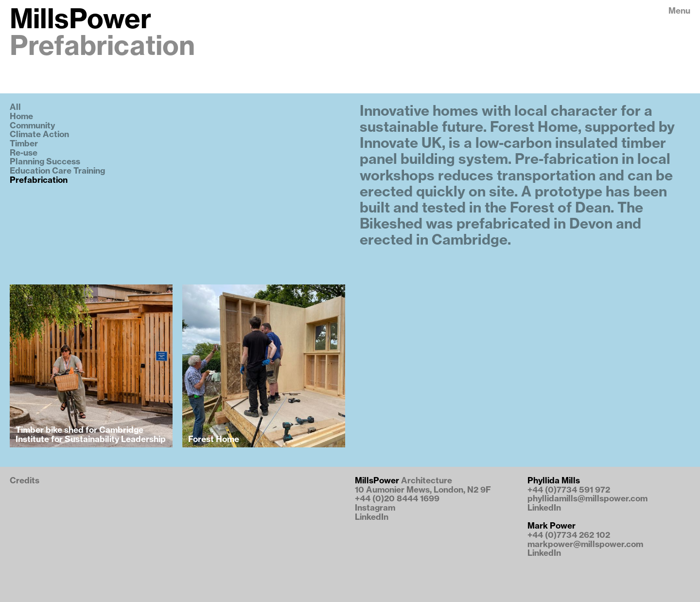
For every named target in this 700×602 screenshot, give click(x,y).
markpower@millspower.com (585, 544)
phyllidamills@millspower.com (587, 499)
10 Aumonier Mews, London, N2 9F (423, 490)
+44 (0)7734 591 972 (569, 490)
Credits (25, 481)
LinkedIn (372, 517)
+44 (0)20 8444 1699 (397, 499)
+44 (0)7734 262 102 (569, 535)
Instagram (375, 508)
